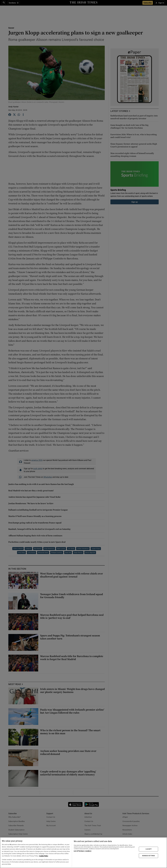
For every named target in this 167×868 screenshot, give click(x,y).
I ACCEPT (148, 849)
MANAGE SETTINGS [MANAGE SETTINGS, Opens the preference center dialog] (149, 856)
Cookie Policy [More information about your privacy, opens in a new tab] (44, 856)
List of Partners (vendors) (83, 851)
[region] (83, 853)
